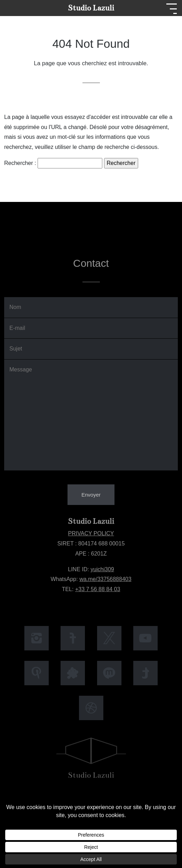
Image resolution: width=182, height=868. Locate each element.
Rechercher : (20, 163)
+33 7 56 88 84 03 (98, 589)
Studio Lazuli (91, 8)
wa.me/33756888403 (105, 579)
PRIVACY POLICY (91, 533)
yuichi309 (102, 569)
